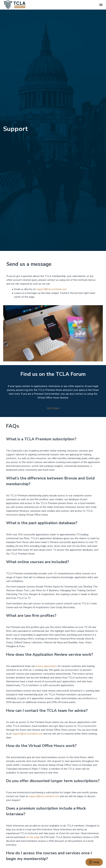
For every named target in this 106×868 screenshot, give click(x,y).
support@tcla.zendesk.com (51, 289)
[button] (101, 5)
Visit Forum (53, 408)
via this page (33, 837)
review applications (46, 666)
